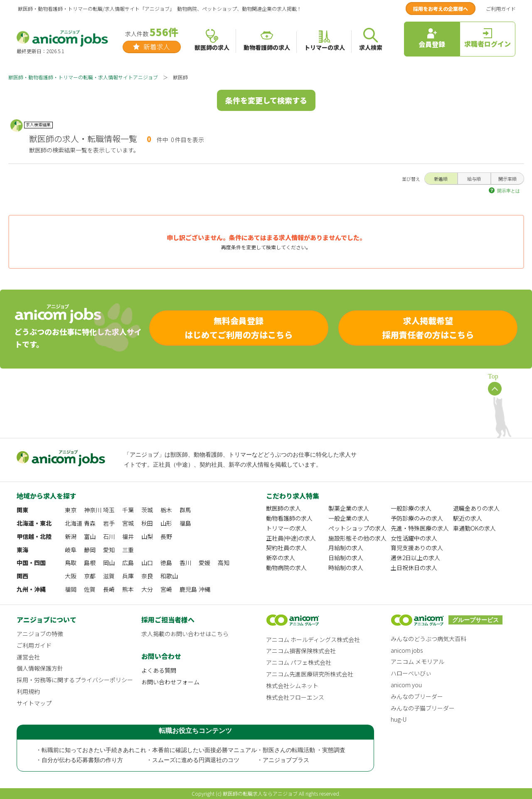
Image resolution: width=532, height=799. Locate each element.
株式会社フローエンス (295, 697)
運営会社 (28, 657)
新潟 (71, 536)
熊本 (128, 589)
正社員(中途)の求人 (291, 538)
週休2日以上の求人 (415, 558)
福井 (128, 536)
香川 (185, 563)
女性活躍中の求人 (414, 538)
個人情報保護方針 (40, 668)
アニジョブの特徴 (40, 634)
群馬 (185, 510)
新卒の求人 (281, 558)
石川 (109, 536)
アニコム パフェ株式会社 (299, 662)
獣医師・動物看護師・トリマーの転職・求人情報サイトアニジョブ (83, 77)
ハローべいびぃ (411, 673)
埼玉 (109, 510)
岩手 (109, 523)
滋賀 (109, 576)
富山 (90, 536)
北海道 (74, 523)
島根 (90, 563)
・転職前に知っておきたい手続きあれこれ (91, 750)
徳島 (166, 563)
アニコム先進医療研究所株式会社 (310, 674)
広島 (128, 563)
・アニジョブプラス (283, 760)
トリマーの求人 (286, 528)
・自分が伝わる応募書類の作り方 (79, 760)
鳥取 (71, 563)
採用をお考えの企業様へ (441, 9)
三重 (128, 550)
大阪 (71, 576)
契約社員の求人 (286, 548)
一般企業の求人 (349, 518)
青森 (90, 523)
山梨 (147, 536)
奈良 (147, 576)
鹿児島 (188, 589)
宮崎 (166, 589)
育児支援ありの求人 (417, 548)
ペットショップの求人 (357, 528)
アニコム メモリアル (417, 661)
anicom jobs (407, 650)
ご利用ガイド (501, 9)
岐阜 (71, 550)
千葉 (128, 510)
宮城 (128, 523)
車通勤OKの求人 (474, 528)
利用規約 (28, 691)
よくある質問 (159, 670)
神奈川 (93, 510)
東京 (71, 510)
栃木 (166, 510)
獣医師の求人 (283, 508)
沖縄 (204, 589)
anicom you (406, 685)
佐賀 (90, 589)
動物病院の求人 (286, 568)
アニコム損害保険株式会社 (301, 651)
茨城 (147, 510)
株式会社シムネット (292, 686)
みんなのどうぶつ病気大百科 (429, 639)
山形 (166, 523)
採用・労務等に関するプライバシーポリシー (75, 680)
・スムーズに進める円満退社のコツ (193, 760)
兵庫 (128, 576)
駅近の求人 (468, 518)
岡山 (109, 563)
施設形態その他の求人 (357, 538)
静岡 (90, 550)
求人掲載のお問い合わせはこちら (185, 634)
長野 (166, 536)
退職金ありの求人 (476, 508)
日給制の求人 (346, 558)
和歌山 (169, 576)
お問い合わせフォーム (170, 682)
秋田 (147, 523)
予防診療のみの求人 (417, 518)
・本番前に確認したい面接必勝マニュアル (202, 750)
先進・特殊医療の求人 (420, 528)
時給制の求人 (346, 568)
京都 (90, 576)
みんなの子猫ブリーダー (423, 708)
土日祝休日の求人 (414, 568)
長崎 (109, 589)
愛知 (109, 550)
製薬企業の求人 (349, 508)
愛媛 (204, 563)
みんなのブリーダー (417, 696)
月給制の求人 (346, 548)
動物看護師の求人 (289, 518)
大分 (147, 589)
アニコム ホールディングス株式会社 (313, 639)
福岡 (71, 589)
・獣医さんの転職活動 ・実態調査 (301, 750)
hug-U (399, 719)
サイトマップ (34, 703)
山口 (147, 563)
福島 (185, 523)
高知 (224, 563)
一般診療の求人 (411, 508)
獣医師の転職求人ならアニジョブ (260, 793)
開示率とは (509, 191)
